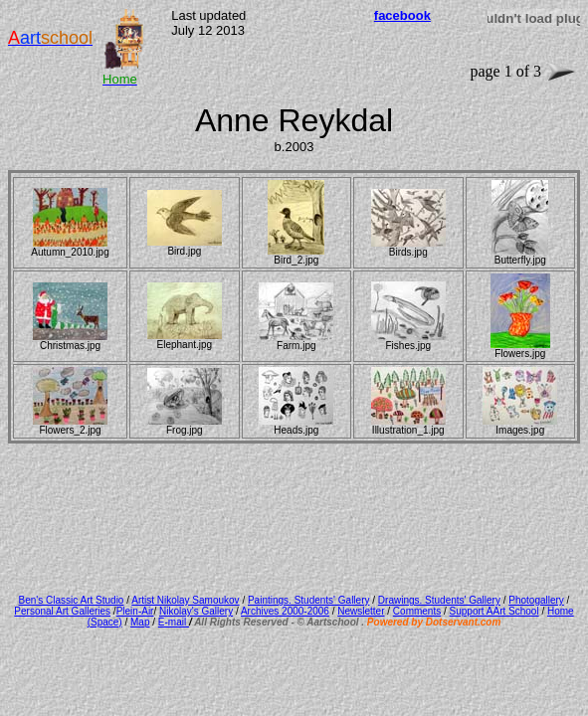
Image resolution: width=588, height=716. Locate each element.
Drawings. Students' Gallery (439, 600)
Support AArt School (494, 611)
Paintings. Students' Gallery (309, 600)
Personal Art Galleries (62, 611)
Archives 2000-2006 (285, 611)
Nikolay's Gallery (196, 611)
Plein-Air (135, 611)
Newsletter (361, 611)
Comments (417, 611)
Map (140, 622)
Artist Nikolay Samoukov (185, 600)
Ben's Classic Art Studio (72, 600)
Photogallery (536, 600)
